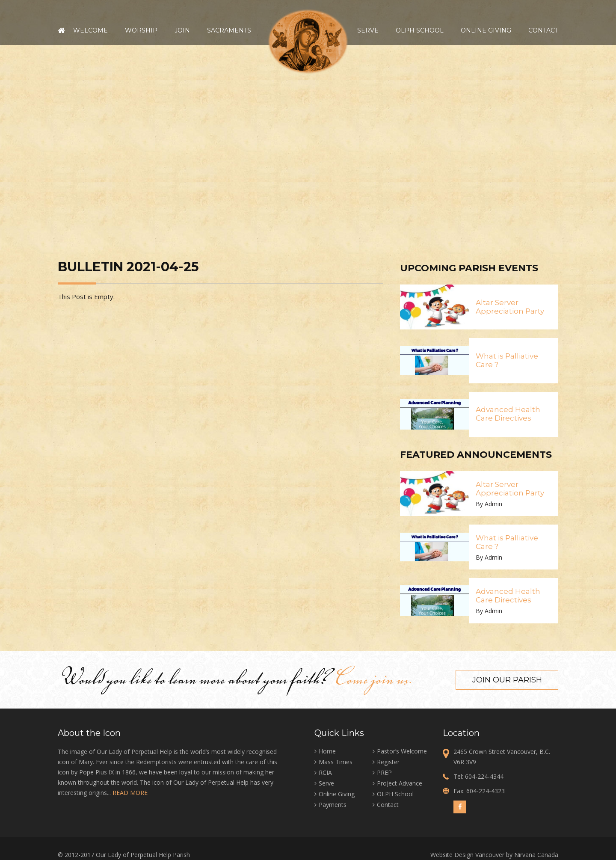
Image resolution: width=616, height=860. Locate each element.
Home (61, 30)
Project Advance (400, 783)
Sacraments (229, 30)
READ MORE (130, 792)
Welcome (90, 30)
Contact (543, 30)
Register (388, 761)
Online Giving (486, 30)
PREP (384, 772)
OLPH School (420, 30)
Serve (368, 30)
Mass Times (336, 761)
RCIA (325, 772)
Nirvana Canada (536, 854)
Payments (333, 804)
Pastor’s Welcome (402, 751)
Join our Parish (507, 679)
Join (182, 30)
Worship (141, 30)
